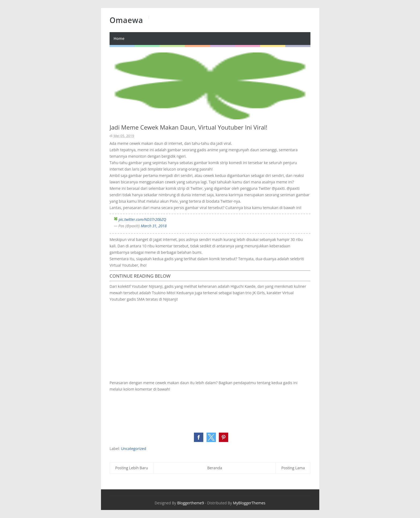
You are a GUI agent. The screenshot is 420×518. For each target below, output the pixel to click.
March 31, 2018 (154, 226)
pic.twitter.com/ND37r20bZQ (142, 219)
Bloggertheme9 (190, 503)
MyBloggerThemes (249, 503)
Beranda (215, 468)
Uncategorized (133, 449)
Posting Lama (293, 468)
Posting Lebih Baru (132, 468)
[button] (199, 437)
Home (119, 38)
